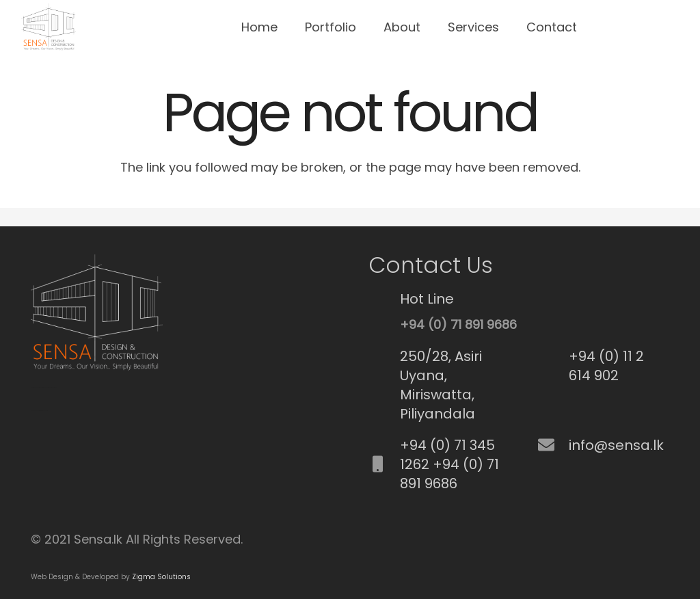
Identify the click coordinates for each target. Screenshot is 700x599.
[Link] (48, 27)
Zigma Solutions (161, 577)
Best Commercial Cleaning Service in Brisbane (47, 387)
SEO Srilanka (34, 387)
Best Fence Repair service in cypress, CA (40, 411)
